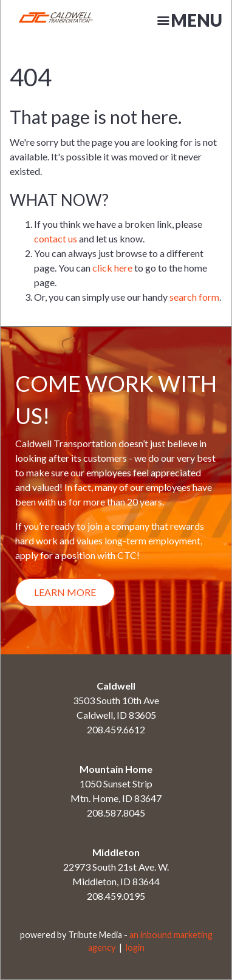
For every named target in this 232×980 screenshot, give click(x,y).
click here (112, 268)
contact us (56, 238)
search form (194, 297)
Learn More (65, 592)
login (135, 947)
